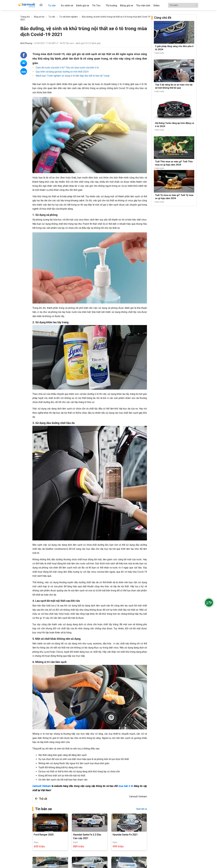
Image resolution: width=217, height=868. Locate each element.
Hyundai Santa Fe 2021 (125, 835)
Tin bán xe (43, 809)
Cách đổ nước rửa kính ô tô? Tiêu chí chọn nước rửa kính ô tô (67, 68)
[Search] (183, 5)
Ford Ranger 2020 (44, 835)
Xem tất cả (142, 809)
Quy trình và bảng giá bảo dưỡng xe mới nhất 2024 (62, 72)
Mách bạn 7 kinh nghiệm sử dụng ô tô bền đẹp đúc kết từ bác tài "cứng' (72, 76)
